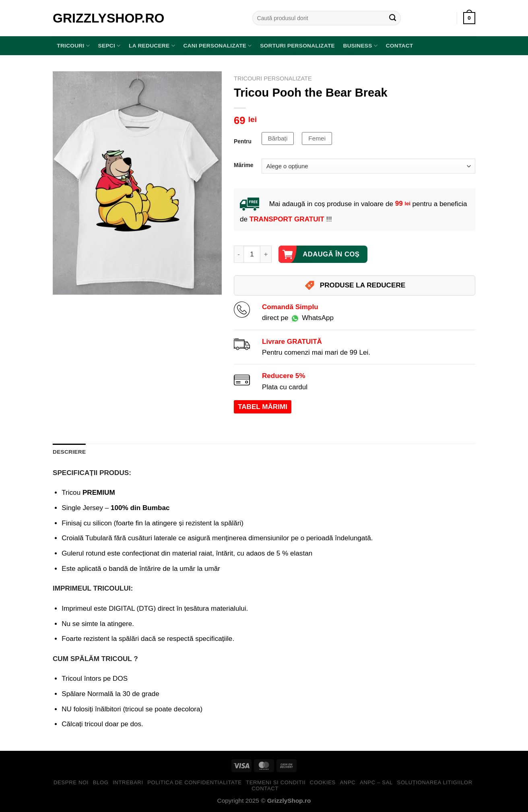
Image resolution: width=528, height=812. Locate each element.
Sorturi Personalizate (297, 46)
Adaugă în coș (331, 254)
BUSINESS (360, 46)
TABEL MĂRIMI (263, 407)
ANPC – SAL (376, 782)
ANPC (348, 782)
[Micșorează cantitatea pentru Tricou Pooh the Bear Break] (239, 254)
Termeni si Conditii (276, 782)
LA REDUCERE (152, 46)
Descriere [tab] (69, 452)
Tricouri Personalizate (273, 79)
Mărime (244, 165)
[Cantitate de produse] (252, 254)
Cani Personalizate (217, 46)
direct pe (298, 318)
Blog (101, 782)
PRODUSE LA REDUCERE (355, 285)
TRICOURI (73, 46)
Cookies (323, 782)
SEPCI (109, 46)
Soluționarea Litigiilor (435, 782)
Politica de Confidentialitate (194, 782)
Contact (400, 46)
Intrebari (128, 782)
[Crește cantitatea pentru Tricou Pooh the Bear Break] (266, 254)
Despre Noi (71, 782)
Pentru (243, 142)
